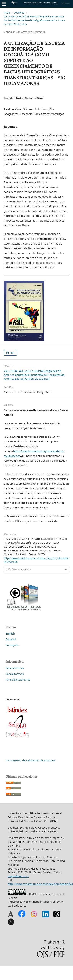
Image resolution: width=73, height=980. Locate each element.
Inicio (7, 13)
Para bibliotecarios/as (18, 680)
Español (11, 639)
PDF (12, 353)
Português (12, 645)
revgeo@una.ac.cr (18, 876)
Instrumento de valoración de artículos (30, 760)
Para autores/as (15, 674)
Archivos (19, 13)
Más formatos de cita (19, 569)
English (10, 634)
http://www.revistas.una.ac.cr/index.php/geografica (40, 884)
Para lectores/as (15, 668)
